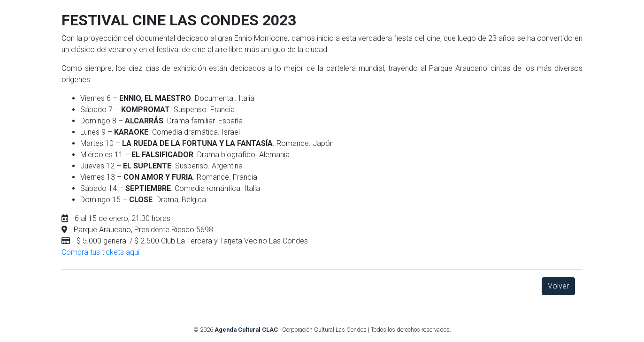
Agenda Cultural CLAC (246, 330)
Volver (558, 286)
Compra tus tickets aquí (100, 252)
